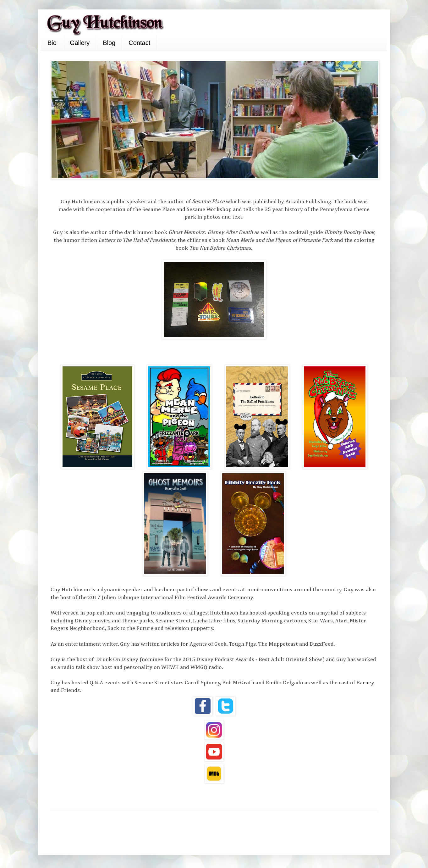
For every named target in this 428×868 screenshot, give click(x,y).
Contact (139, 43)
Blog (109, 43)
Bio (52, 43)
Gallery (80, 43)
